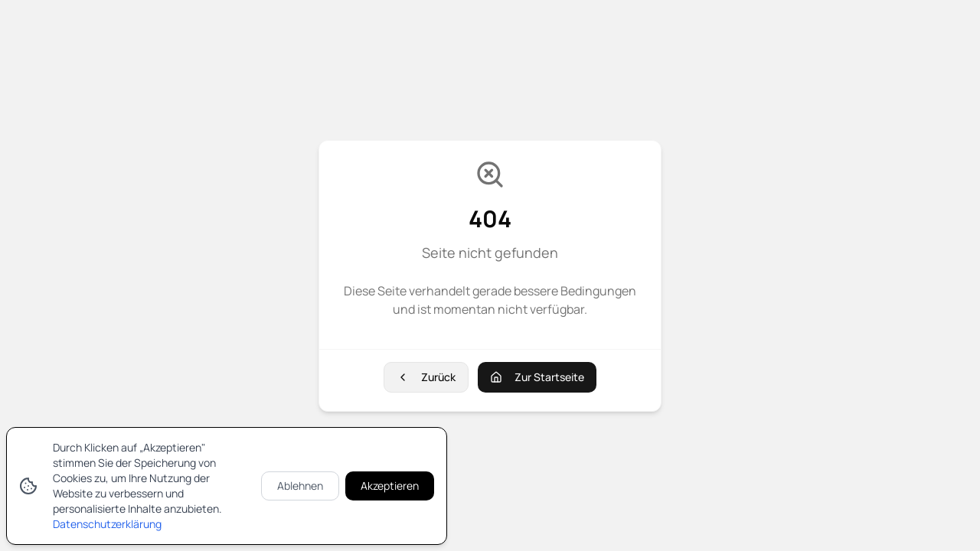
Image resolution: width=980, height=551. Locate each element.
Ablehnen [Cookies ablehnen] (300, 486)
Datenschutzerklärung (107, 524)
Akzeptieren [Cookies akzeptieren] (390, 486)
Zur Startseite (537, 377)
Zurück (426, 377)
